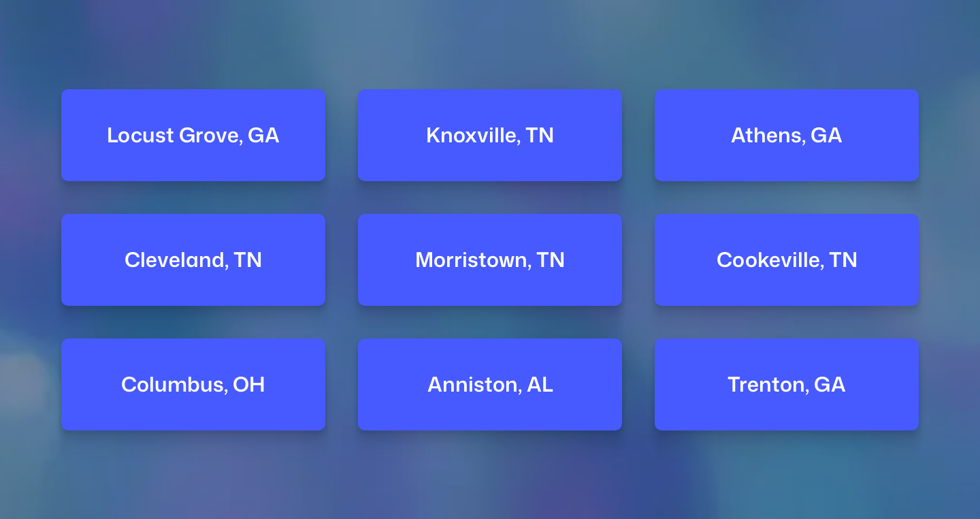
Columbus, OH (193, 384)
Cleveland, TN (193, 260)
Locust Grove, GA (193, 135)
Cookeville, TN (787, 260)
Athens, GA (787, 135)
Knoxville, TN (490, 135)
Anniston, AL (490, 384)
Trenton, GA (787, 384)
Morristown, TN (490, 260)
